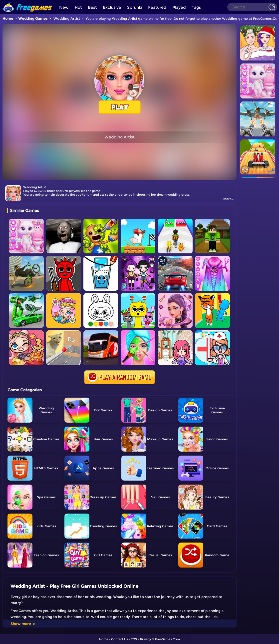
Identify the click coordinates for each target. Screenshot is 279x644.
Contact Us (120, 639)
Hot (78, 7)
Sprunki (135, 7)
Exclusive (112, 7)
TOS (134, 639)
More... (228, 199)
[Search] (252, 7)
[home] (27, 2)
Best (92, 7)
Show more (23, 624)
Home (8, 18)
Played (179, 7)
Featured (157, 7)
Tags (196, 7)
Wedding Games (33, 18)
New (64, 7)
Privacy (146, 639)
